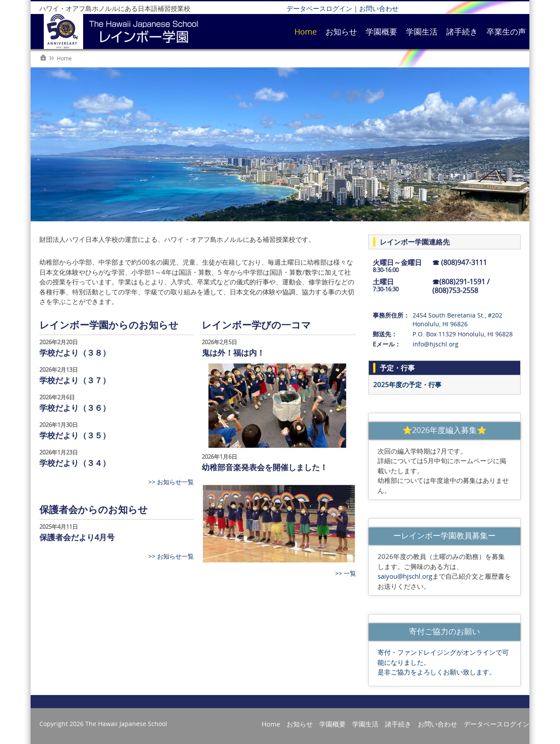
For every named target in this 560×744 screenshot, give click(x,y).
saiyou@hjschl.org (405, 576)
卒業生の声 (506, 31)
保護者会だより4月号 (77, 537)
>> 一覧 (346, 573)
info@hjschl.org (436, 344)
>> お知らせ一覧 (171, 482)
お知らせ (341, 31)
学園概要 (381, 31)
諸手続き (462, 31)
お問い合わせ (379, 8)
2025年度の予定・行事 (407, 384)
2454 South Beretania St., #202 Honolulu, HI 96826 (457, 320)
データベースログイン (319, 8)
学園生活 (422, 31)
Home (306, 31)
